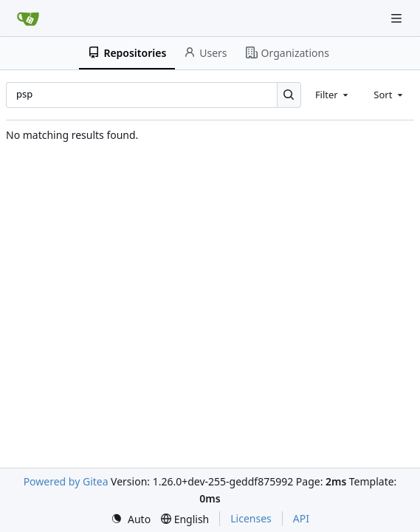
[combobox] (333, 95)
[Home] (28, 18)
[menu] (131, 519)
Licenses (251, 518)
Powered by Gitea (66, 481)
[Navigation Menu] (398, 18)
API (301, 518)
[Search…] (289, 95)
